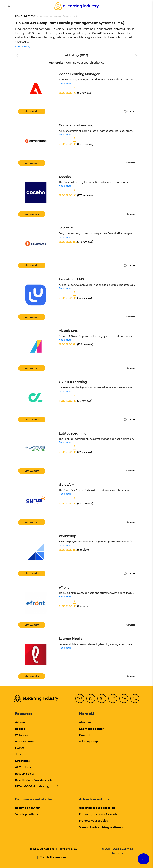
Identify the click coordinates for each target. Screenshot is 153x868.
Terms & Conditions (41, 849)
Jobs (18, 754)
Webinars (21, 735)
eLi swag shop (88, 741)
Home (19, 16)
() (75, 93)
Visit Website (32, 111)
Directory (30, 16)
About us (85, 722)
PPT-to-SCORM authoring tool (37, 786)
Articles (20, 722)
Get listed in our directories (97, 808)
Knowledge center (91, 729)
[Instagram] (135, 699)
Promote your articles (93, 820)
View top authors (26, 814)
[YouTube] (113, 699)
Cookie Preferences (53, 857)
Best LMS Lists (24, 773)
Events (20, 748)
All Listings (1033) (76, 55)
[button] (23, 46)
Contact (85, 735)
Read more (65, 83)
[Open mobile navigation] (6, 6)
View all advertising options (102, 827)
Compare (131, 111)
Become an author (28, 808)
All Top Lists (23, 767)
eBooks (20, 729)
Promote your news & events (98, 814)
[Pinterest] (124, 699)
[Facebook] (80, 699)
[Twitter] (91, 699)
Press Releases (25, 741)
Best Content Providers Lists (34, 780)
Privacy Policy (68, 849)
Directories (22, 761)
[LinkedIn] (102, 699)
